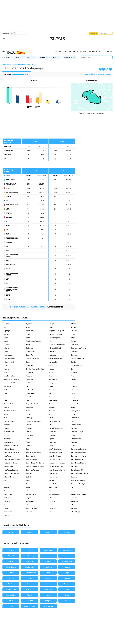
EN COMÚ (95, 51)
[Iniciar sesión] (106, 33)
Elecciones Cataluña (14, 52)
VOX (90, 51)
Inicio (8, 57)
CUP (101, 51)
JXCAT (85, 51)
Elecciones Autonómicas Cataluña (18, 65)
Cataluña (109, 51)
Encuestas (71, 51)
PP (104, 51)
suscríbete (93, 33)
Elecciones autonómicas (20, 307)
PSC (77, 51)
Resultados (59, 51)
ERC (81, 51)
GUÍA (65, 51)
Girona (43, 307)
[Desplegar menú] (4, 39)
